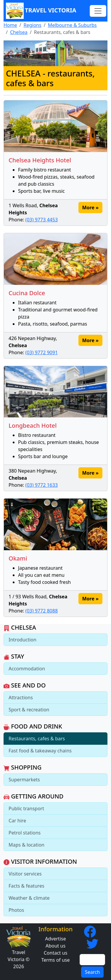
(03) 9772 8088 (42, 611)
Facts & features (26, 886)
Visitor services (25, 874)
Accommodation (27, 669)
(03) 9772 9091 (42, 352)
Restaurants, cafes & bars (37, 739)
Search (92, 972)
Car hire (17, 821)
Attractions (21, 698)
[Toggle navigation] (98, 11)
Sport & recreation (29, 710)
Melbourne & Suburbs (72, 25)
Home (10, 25)
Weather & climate (29, 898)
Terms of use (55, 960)
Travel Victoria (41, 11)
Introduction (22, 640)
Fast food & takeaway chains (40, 751)
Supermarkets (24, 780)
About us (55, 946)
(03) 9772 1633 (42, 485)
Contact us (56, 953)
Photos (16, 910)
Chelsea (19, 32)
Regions (32, 25)
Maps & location (26, 845)
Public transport (26, 808)
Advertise (55, 939)
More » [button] (90, 208)
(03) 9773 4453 (42, 220)
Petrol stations (25, 833)
